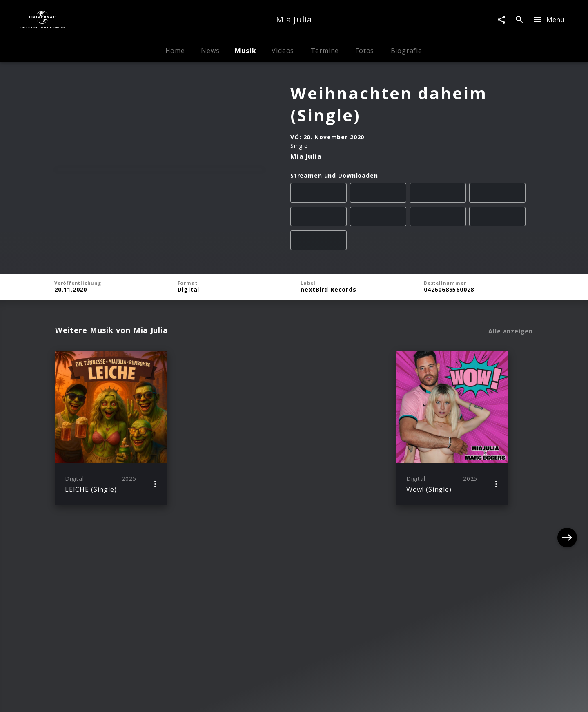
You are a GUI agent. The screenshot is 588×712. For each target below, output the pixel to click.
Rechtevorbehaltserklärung (168, 698)
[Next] (567, 465)
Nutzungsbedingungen (333, 698)
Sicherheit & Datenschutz (254, 698)
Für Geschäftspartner (470, 698)
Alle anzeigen (511, 368)
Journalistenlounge (402, 698)
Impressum (102, 698)
